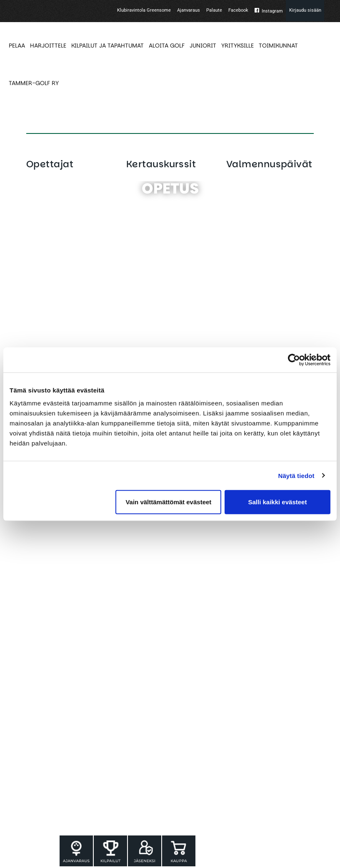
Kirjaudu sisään (305, 10)
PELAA (17, 45)
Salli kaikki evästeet (277, 502)
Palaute (214, 10)
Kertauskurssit (161, 164)
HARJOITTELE (48, 45)
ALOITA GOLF (167, 45)
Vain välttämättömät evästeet (168, 502)
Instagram (272, 11)
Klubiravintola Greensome (144, 10)
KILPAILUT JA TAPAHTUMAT (107, 45)
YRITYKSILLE (237, 45)
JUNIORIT (203, 45)
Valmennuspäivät (269, 164)
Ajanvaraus (189, 10)
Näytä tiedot (296, 475)
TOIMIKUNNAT (278, 45)
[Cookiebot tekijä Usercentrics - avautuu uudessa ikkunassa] (294, 360)
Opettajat (50, 164)
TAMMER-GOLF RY (34, 83)
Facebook (238, 10)
